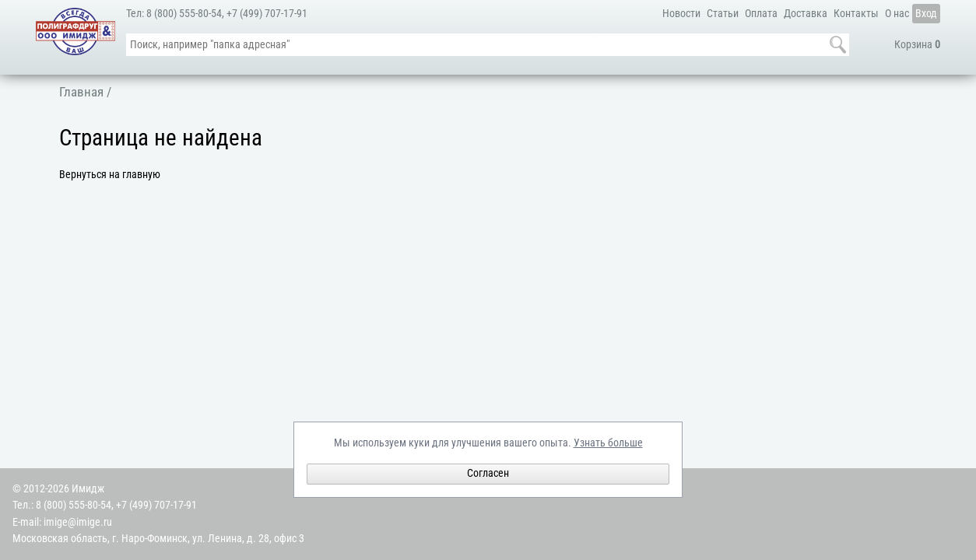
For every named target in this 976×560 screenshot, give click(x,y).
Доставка (806, 14)
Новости (681, 14)
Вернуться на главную (110, 175)
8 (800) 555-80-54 (184, 14)
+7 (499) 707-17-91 (267, 14)
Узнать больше (608, 443)
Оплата (761, 14)
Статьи (723, 14)
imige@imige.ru (78, 522)
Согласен (488, 473)
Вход (926, 14)
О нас (897, 14)
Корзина (917, 45)
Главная (81, 92)
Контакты (856, 14)
